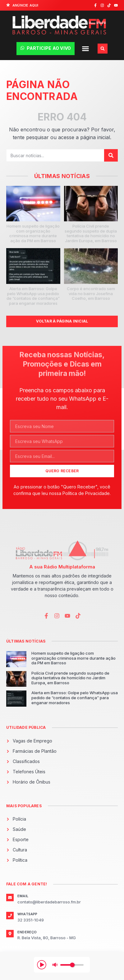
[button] (85, 49)
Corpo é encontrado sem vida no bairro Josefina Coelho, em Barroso (91, 293)
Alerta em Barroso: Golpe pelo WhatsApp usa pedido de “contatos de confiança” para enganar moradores (33, 296)
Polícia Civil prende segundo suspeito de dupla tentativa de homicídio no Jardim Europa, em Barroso (91, 233)
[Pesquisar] (111, 155)
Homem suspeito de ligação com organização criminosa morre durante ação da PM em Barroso (33, 233)
